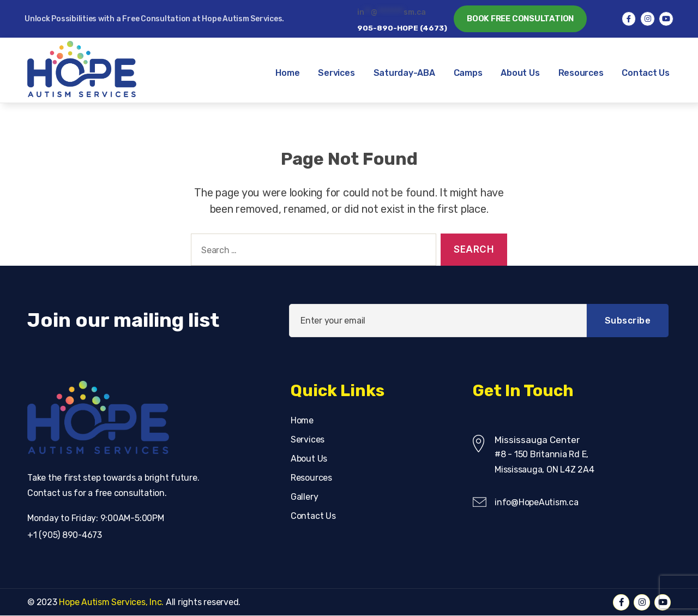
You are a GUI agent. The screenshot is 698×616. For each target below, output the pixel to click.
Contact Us (646, 73)
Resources (581, 73)
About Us (520, 73)
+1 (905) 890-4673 (65, 535)
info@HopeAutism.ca (537, 502)
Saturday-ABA (404, 73)
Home (287, 73)
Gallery (304, 497)
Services (336, 73)
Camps (468, 73)
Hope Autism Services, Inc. (112, 602)
